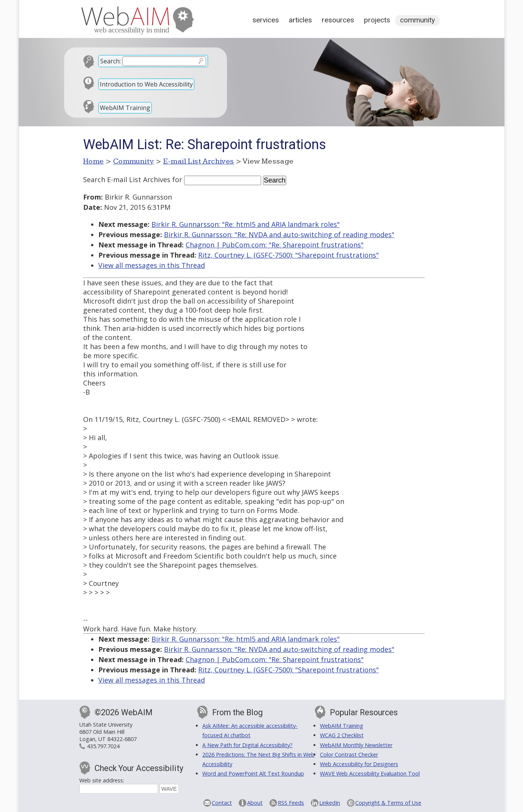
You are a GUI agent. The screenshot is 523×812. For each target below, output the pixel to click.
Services (266, 20)
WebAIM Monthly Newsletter (356, 745)
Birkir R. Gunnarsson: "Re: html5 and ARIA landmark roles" (246, 224)
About (255, 803)
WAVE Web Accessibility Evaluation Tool (370, 773)
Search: (110, 61)
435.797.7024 (103, 746)
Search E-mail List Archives (127, 179)
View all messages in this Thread (152, 265)
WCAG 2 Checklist (342, 735)
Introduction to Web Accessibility (146, 84)
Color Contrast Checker (349, 755)
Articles (300, 20)
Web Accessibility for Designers (359, 764)
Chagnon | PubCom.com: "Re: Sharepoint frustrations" (275, 245)
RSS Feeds (291, 803)
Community (417, 20)
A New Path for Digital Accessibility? (247, 745)
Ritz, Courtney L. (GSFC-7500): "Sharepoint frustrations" (288, 255)
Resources (338, 20)
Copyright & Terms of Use (388, 803)
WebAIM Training (125, 108)
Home (94, 161)
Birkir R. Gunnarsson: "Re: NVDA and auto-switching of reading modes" (279, 234)
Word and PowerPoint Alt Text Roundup (253, 773)
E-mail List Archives (199, 161)
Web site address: (102, 780)
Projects (377, 20)
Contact (222, 803)
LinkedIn (330, 803)
